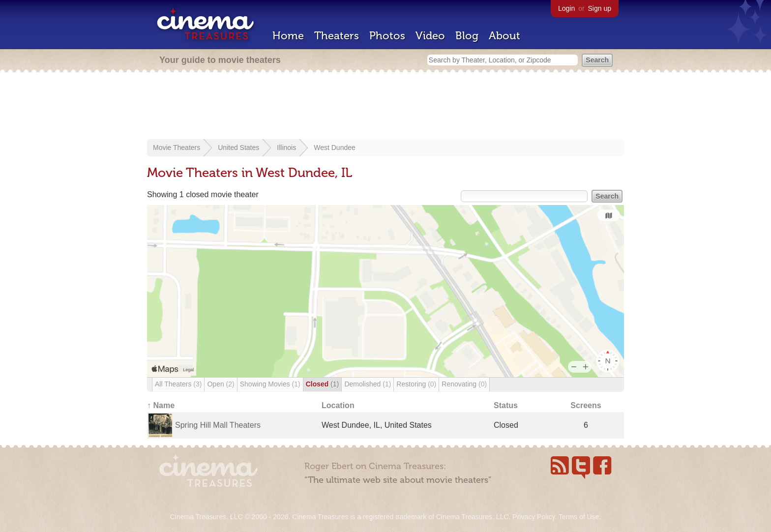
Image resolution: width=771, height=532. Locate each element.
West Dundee (335, 148)
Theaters (337, 36)
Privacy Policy (534, 517)
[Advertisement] (385, 107)
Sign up (600, 8)
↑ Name (161, 405)
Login (566, 8)
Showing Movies (270, 384)
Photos (387, 36)
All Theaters (178, 384)
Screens (586, 405)
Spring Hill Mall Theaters (218, 425)
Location (338, 405)
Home (288, 36)
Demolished (368, 384)
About (504, 36)
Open (221, 384)
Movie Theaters (177, 148)
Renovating (464, 384)
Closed (323, 384)
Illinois (286, 148)
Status (506, 405)
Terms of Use (579, 517)
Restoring (416, 384)
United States (238, 148)
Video (430, 36)
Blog (467, 36)
